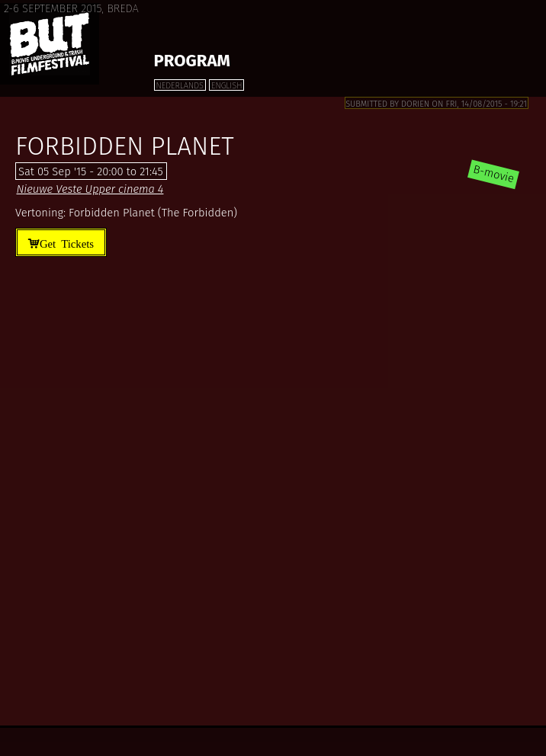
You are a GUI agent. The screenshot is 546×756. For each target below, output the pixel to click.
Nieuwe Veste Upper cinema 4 (90, 189)
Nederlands (180, 86)
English (226, 86)
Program (192, 61)
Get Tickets (67, 243)
